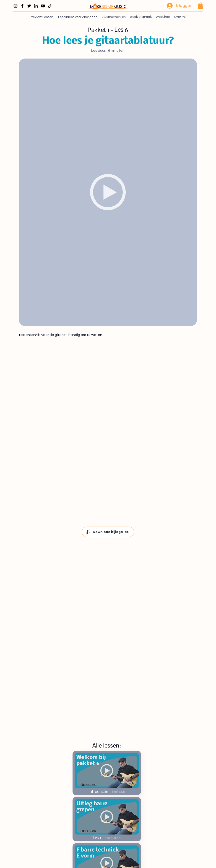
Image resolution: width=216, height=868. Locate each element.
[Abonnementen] (114, 17)
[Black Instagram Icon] (16, 6)
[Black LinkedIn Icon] (36, 6)
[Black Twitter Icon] (29, 6)
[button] (200, 6)
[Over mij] (180, 17)
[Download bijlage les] (108, 532)
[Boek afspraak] (141, 17)
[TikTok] (50, 6)
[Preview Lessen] (42, 17)
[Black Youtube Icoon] (43, 6)
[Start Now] (107, 773)
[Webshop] (163, 17)
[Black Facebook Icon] (22, 6)
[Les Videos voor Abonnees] (78, 17)
